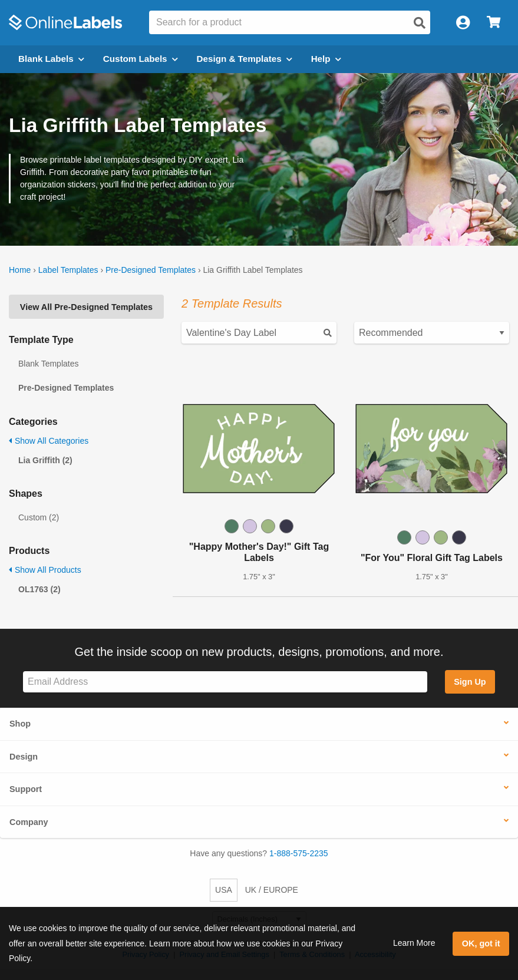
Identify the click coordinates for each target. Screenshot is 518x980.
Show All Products (45, 570)
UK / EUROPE (272, 890)
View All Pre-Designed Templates (86, 307)
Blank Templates (48, 364)
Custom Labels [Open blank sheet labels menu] (141, 59)
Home (20, 270)
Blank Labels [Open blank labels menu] (51, 59)
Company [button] (29, 822)
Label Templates (68, 270)
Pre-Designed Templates (151, 270)
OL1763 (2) (39, 589)
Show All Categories (49, 441)
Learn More (414, 943)
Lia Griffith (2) (45, 460)
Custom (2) (39, 517)
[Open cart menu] (494, 23)
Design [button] (24, 757)
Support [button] (26, 789)
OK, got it (481, 943)
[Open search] (420, 23)
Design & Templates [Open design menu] (245, 59)
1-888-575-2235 (299, 853)
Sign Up (470, 682)
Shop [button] (20, 724)
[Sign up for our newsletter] (225, 682)
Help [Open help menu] (326, 59)
